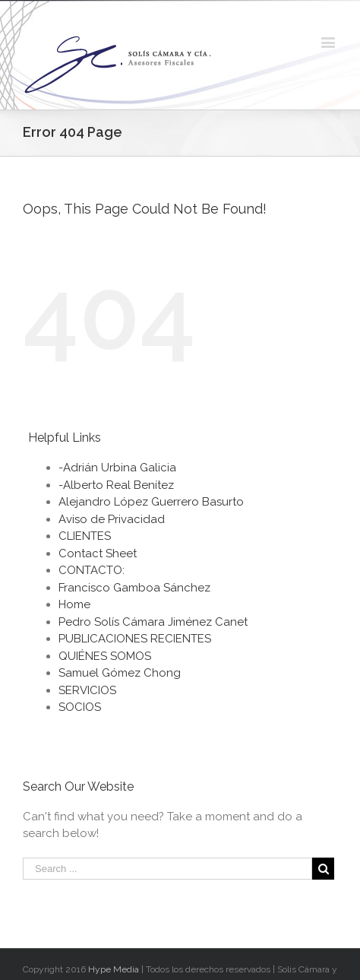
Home (74, 604)
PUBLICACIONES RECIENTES (135, 639)
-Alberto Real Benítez (116, 485)
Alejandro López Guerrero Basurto (151, 502)
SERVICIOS (87, 690)
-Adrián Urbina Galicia (117, 468)
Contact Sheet (98, 553)
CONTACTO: (92, 570)
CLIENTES (85, 536)
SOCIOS (80, 707)
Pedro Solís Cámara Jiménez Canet (153, 622)
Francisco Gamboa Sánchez (134, 588)
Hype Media (114, 969)
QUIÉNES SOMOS (105, 656)
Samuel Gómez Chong (120, 673)
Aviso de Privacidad (112, 519)
